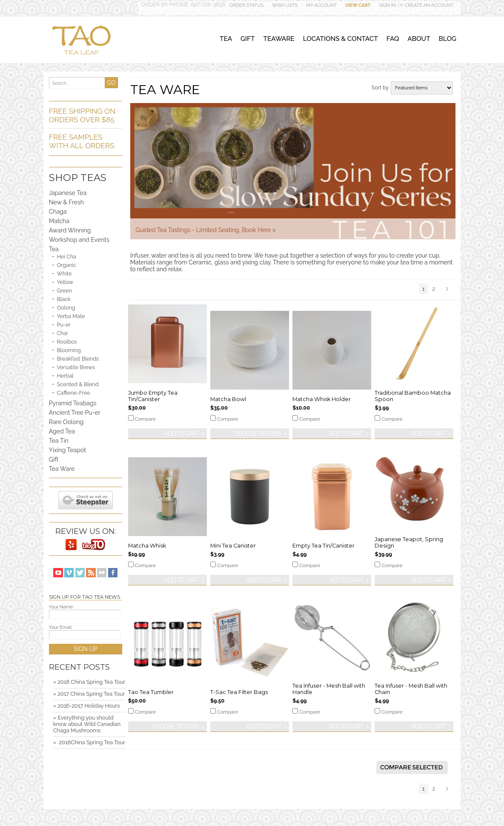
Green (64, 291)
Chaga (58, 212)
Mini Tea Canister (233, 546)
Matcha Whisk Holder (322, 399)
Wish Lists (285, 5)
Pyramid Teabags (73, 403)
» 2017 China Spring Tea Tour (89, 694)
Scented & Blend (77, 384)
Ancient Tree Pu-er (75, 413)
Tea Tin (59, 441)
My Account (321, 5)
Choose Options (258, 433)
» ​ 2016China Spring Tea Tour (89, 742)
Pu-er (64, 325)
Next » (448, 290)
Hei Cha (66, 257)
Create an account (429, 5)
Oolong (66, 308)
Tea (54, 249)
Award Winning (70, 230)
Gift (54, 459)
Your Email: (61, 627)
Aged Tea (62, 431)
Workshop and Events (79, 240)
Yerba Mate (71, 316)
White (64, 274)
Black (63, 299)
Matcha (59, 221)
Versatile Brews (76, 367)
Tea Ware (62, 469)
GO (111, 83)
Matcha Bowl (228, 399)
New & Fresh (66, 202)
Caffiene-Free (73, 393)
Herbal (65, 376)
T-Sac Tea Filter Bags (239, 692)
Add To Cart (182, 433)
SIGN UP (86, 649)
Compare (145, 419)
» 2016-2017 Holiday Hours (87, 706)
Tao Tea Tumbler (151, 692)
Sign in (388, 5)
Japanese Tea (68, 193)
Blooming (69, 350)
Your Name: (61, 607)
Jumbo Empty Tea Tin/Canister (153, 396)
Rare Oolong (66, 422)
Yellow (65, 282)
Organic (66, 265)
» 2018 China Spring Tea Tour (89, 682)
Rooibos (67, 342)
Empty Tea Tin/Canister (324, 546)
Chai (62, 333)
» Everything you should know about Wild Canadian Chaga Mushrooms (87, 724)
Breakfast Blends (78, 359)
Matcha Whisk (147, 546)
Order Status (246, 5)
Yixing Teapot (67, 450)
